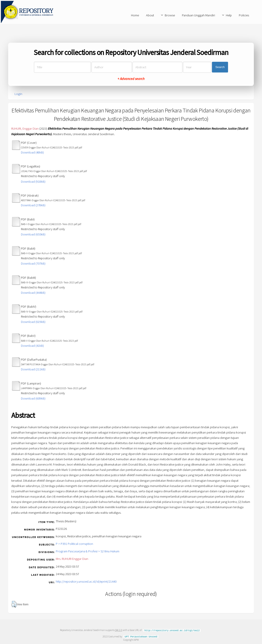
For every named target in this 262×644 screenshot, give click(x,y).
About (150, 15)
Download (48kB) (32, 152)
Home (135, 15)
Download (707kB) (33, 263)
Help (229, 15)
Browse (170, 15)
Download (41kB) (32, 346)
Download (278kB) (33, 205)
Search (220, 67)
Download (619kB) (33, 322)
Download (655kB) (33, 234)
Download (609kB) (33, 398)
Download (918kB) (33, 182)
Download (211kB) (33, 369)
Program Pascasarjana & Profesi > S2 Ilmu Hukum (88, 551)
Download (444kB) (33, 293)
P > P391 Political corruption (74, 544)
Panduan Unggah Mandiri (198, 15)
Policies (244, 15)
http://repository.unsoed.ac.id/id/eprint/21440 (86, 581)
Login (18, 94)
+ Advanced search (131, 79)
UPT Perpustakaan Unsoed (141, 636)
